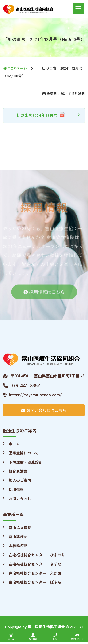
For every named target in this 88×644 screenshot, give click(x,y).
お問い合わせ (20, 498)
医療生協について (24, 453)
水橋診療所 (18, 546)
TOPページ (15, 68)
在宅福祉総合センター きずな (35, 564)
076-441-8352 (21, 385)
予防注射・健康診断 (26, 462)
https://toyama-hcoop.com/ (32, 395)
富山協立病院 (20, 527)
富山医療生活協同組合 (46, 627)
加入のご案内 (20, 480)
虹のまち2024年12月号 (37, 115)
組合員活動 (18, 471)
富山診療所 (18, 536)
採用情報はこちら (44, 294)
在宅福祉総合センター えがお (35, 573)
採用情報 (16, 489)
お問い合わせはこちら (44, 410)
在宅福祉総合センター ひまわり (37, 555)
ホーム (14, 444)
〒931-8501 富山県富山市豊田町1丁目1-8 (44, 376)
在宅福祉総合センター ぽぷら (35, 582)
